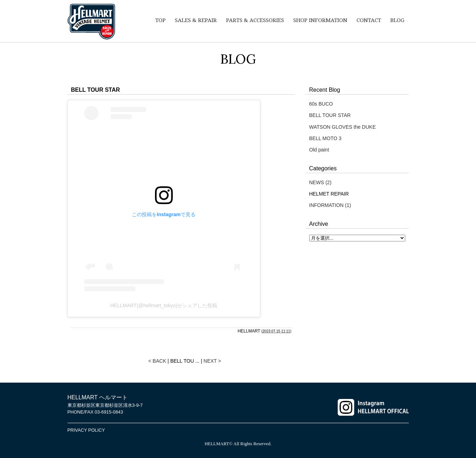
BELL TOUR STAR (330, 115)
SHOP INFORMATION (320, 20)
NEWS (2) (320, 182)
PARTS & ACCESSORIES (255, 20)
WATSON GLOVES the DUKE (343, 127)
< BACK (157, 361)
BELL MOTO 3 (325, 138)
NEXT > (212, 361)
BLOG (397, 20)
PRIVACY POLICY (86, 430)
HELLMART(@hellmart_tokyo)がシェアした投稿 (164, 305)
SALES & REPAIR (196, 20)
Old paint (319, 150)
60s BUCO (321, 104)
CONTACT (369, 20)
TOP (161, 20)
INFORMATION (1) (330, 205)
